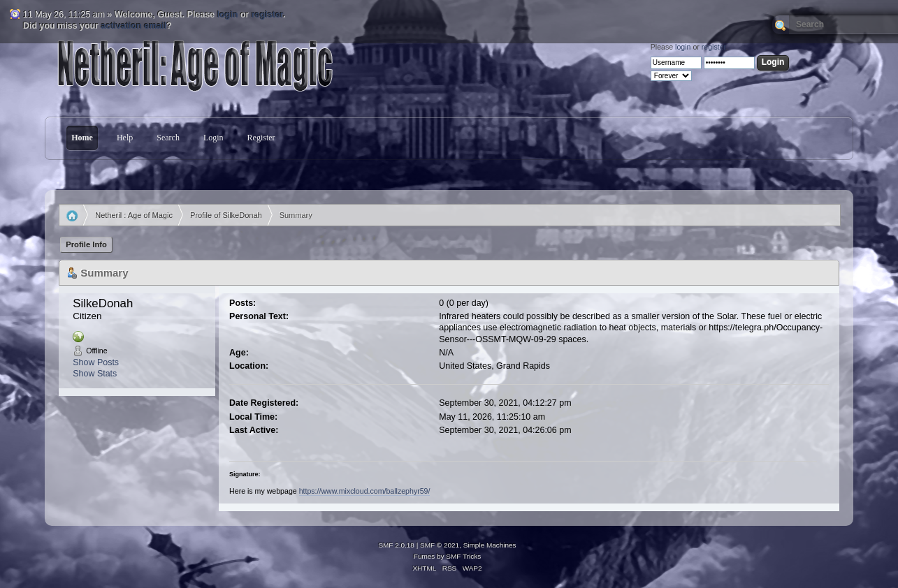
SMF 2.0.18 (396, 545)
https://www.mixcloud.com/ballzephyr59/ (365, 491)
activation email (134, 26)
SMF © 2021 (440, 545)
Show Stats (95, 374)
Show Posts (96, 362)
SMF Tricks (463, 556)
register (267, 15)
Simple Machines (490, 545)
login (228, 15)
